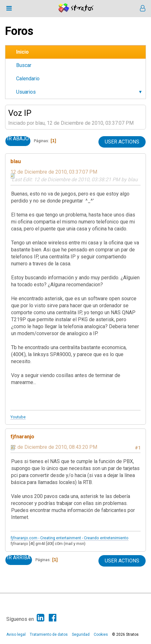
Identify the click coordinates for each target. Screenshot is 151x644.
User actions (122, 142)
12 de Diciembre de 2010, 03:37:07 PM (54, 172)
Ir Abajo (18, 139)
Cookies (101, 634)
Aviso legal (16, 634)
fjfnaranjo (22, 436)
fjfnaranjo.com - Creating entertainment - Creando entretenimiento (69, 538)
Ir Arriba (19, 558)
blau (16, 161)
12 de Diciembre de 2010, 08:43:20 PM (54, 447)
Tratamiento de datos (49, 634)
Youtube (18, 417)
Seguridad (81, 634)
